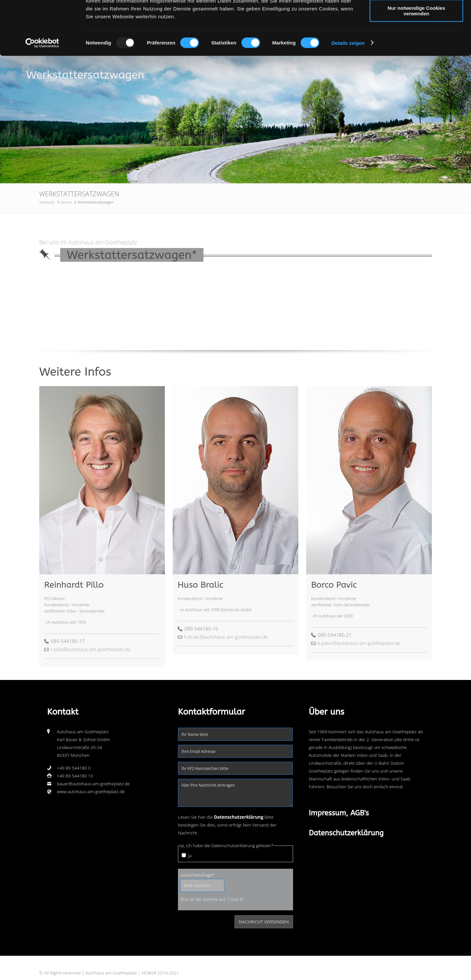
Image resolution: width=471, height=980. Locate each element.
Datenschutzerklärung (346, 833)
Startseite (47, 202)
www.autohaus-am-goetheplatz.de (91, 792)
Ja (190, 856)
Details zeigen (348, 89)
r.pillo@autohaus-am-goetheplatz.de (90, 649)
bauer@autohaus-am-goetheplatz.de (93, 784)
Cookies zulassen (416, 16)
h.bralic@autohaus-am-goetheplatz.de (226, 637)
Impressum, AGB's (339, 813)
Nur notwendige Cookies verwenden (416, 57)
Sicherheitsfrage (197, 874)
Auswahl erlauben (416, 36)
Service (66, 202)
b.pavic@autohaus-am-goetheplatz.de (359, 643)
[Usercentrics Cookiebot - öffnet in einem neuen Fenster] (42, 90)
